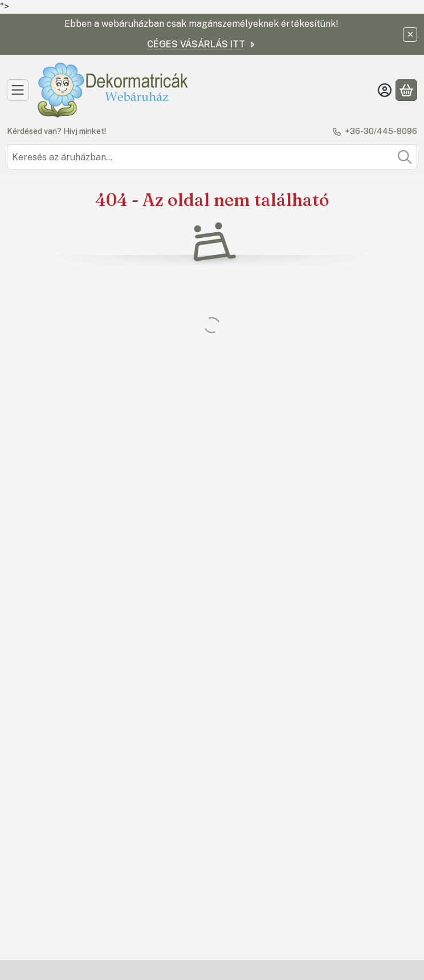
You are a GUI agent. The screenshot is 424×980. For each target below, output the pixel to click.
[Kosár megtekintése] (406, 90)
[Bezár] (410, 35)
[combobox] (212, 157)
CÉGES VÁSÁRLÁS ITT (202, 44)
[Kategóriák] (18, 90)
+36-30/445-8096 (381, 131)
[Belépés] (385, 90)
